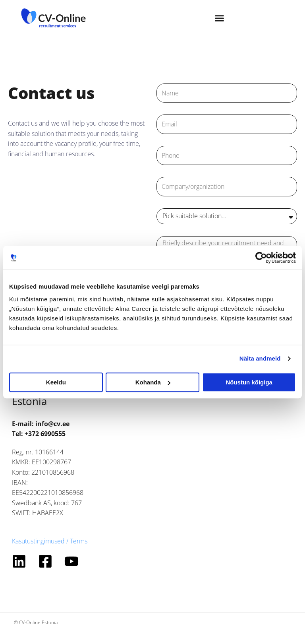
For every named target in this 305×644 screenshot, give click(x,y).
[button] (220, 18)
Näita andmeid (260, 358)
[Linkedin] (19, 561)
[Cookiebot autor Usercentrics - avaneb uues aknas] (261, 258)
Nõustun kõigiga (249, 382)
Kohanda (153, 382)
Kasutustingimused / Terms (50, 541)
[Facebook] (45, 561)
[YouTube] (71, 561)
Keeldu (56, 382)
